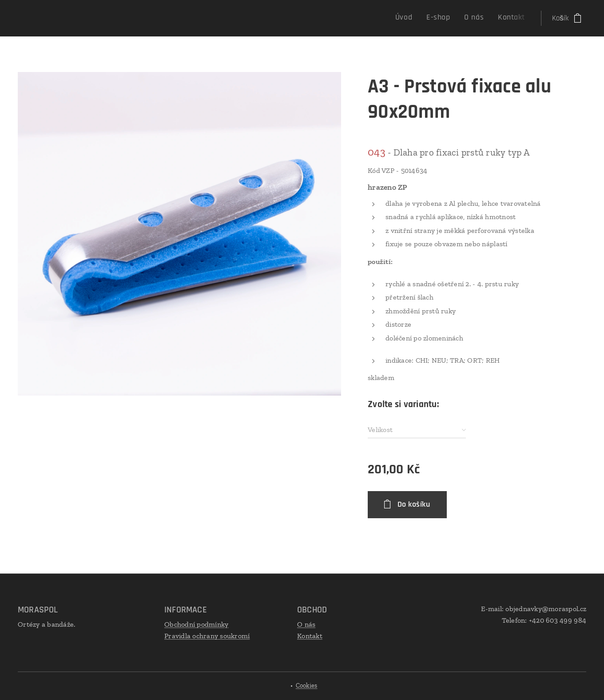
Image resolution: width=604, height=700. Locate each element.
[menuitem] (482, 18)
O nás (306, 624)
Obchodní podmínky (196, 624)
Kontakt (310, 636)
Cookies (307, 686)
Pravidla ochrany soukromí (207, 636)
